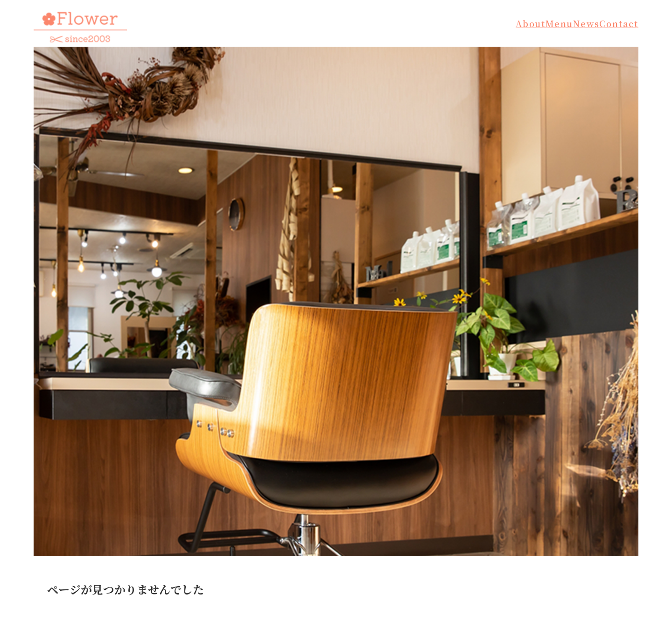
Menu (559, 23)
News (586, 23)
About (531, 23)
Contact (619, 23)
